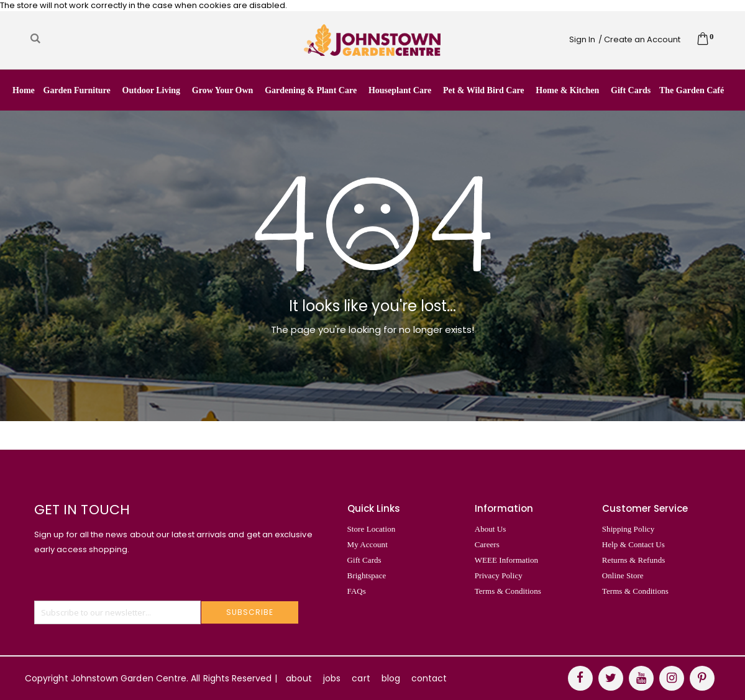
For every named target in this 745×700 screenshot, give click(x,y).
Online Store (623, 575)
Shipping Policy (628, 529)
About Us (491, 529)
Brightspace (367, 575)
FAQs (357, 591)
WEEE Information (506, 560)
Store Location (372, 529)
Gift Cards (364, 560)
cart (361, 678)
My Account (368, 544)
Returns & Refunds (634, 560)
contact (429, 678)
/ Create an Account (639, 39)
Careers (487, 544)
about (299, 678)
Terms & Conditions (508, 591)
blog (391, 678)
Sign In (582, 39)
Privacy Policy (499, 575)
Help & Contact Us (633, 544)
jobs (332, 678)
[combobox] (133, 39)
